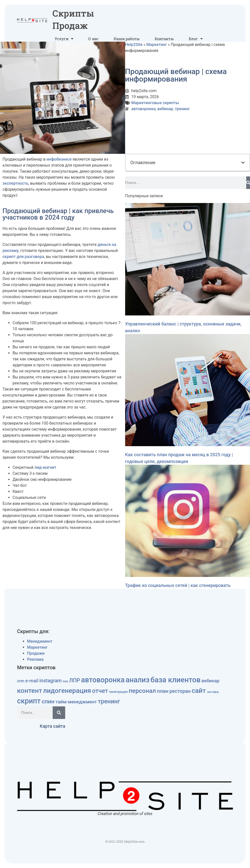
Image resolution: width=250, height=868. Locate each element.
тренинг (182, 109)
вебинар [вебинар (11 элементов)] (211, 681)
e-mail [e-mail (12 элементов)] (32, 681)
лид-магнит (45, 467)
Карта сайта (53, 726)
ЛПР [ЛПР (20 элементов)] (75, 680)
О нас (93, 39)
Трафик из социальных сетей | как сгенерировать (178, 585)
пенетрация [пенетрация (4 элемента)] (118, 692)
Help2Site (134, 45)
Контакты (164, 39)
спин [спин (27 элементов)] (48, 702)
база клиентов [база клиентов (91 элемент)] (176, 680)
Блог (196, 39)
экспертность (15, 183)
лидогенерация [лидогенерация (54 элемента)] (67, 690)
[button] (243, 163)
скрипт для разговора (23, 257)
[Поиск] (248, 183)
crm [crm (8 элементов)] (21, 681)
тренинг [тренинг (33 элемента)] (109, 701)
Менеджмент (40, 641)
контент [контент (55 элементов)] (30, 691)
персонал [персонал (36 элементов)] (142, 691)
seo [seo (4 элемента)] (65, 681)
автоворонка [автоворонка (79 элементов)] (103, 680)
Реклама (35, 659)
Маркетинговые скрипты (155, 103)
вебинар (165, 109)
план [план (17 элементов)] (162, 691)
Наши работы (127, 39)
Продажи (36, 653)
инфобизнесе (59, 159)
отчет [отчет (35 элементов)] (100, 691)
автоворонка (144, 109)
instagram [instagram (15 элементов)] (51, 681)
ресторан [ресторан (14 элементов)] (180, 691)
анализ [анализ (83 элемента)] (138, 680)
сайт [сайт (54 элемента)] (199, 690)
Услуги (64, 39)
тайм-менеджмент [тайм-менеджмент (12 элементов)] (76, 702)
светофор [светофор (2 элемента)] (213, 692)
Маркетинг (157, 45)
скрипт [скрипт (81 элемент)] (29, 701)
